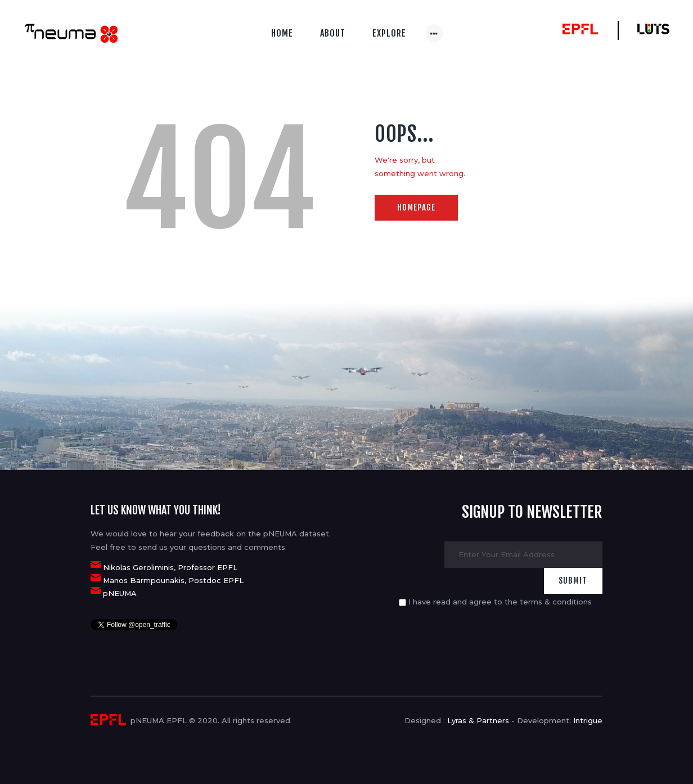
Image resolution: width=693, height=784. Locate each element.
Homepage (416, 207)
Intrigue (588, 720)
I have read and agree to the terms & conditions (500, 602)
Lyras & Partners (478, 720)
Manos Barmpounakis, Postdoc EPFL (173, 580)
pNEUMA (120, 593)
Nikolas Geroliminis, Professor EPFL (170, 567)
